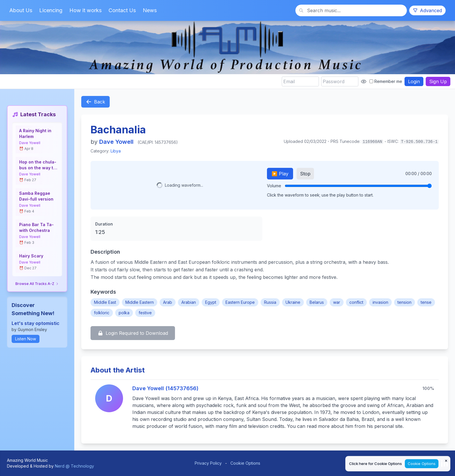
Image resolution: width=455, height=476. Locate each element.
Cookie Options (245, 463)
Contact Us (122, 10)
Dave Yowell (30, 143)
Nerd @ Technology (74, 466)
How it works (85, 10)
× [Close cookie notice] (446, 460)
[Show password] (364, 81)
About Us (21, 10)
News (150, 10)
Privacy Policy (208, 463)
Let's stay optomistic (36, 323)
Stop (305, 174)
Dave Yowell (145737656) (165, 388)
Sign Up (438, 81)
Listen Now (26, 339)
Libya (116, 151)
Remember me (386, 81)
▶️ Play (280, 174)
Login (414, 81)
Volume (274, 186)
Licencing (51, 10)
